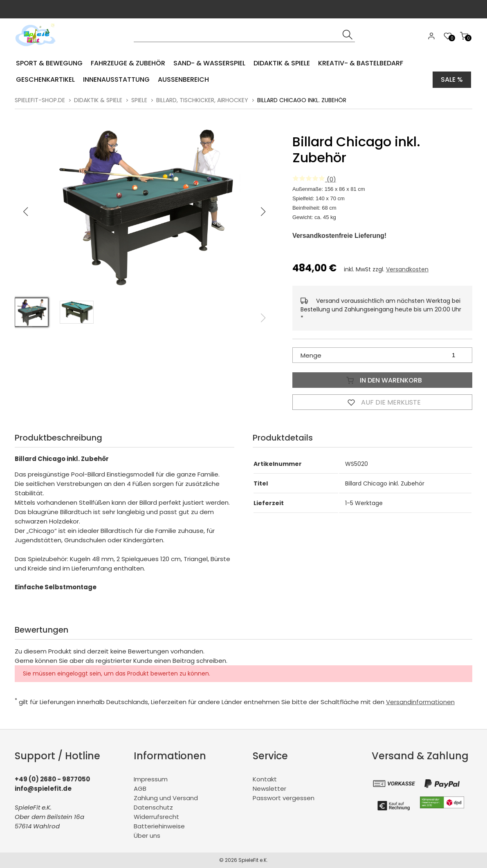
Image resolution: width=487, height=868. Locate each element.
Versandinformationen (420, 702)
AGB (140, 789)
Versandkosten (407, 269)
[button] (263, 212)
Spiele (139, 100)
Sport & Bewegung (49, 63)
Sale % (452, 79)
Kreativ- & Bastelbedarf (361, 63)
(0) (314, 179)
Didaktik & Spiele (282, 63)
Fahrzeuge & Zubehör (128, 63)
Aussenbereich (183, 79)
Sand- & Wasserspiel (209, 63)
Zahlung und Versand (166, 798)
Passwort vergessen (284, 798)
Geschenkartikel (45, 79)
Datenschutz (153, 807)
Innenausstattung (116, 79)
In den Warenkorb (382, 380)
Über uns (147, 836)
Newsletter (269, 789)
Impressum (151, 779)
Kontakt (265, 779)
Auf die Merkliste (382, 402)
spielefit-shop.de (40, 100)
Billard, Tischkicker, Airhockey (202, 100)
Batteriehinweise (159, 826)
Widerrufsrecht (156, 817)
